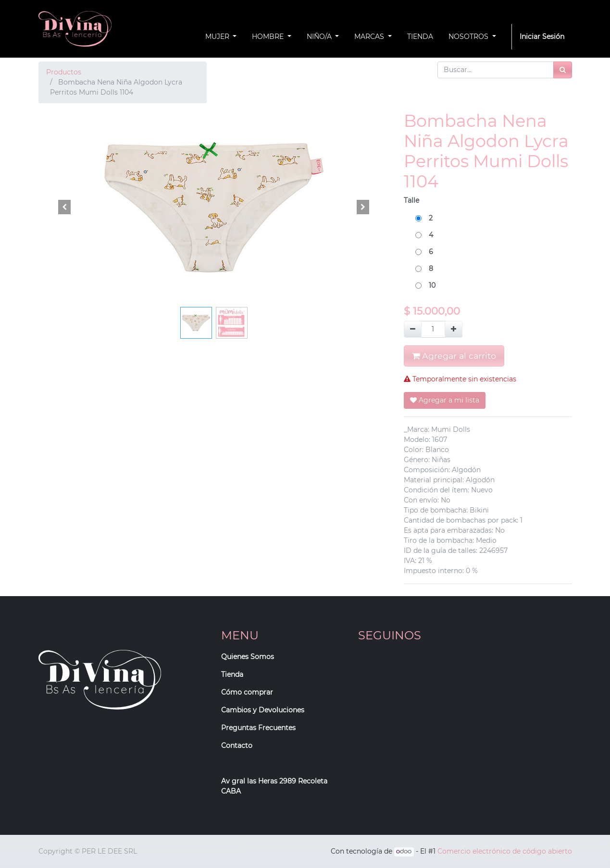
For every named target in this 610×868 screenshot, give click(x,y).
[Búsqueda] (563, 70)
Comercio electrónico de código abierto (505, 851)
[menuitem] (420, 37)
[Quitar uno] (413, 329)
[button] (65, 207)
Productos (64, 72)
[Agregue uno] (454, 329)
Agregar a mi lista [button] (445, 400)
